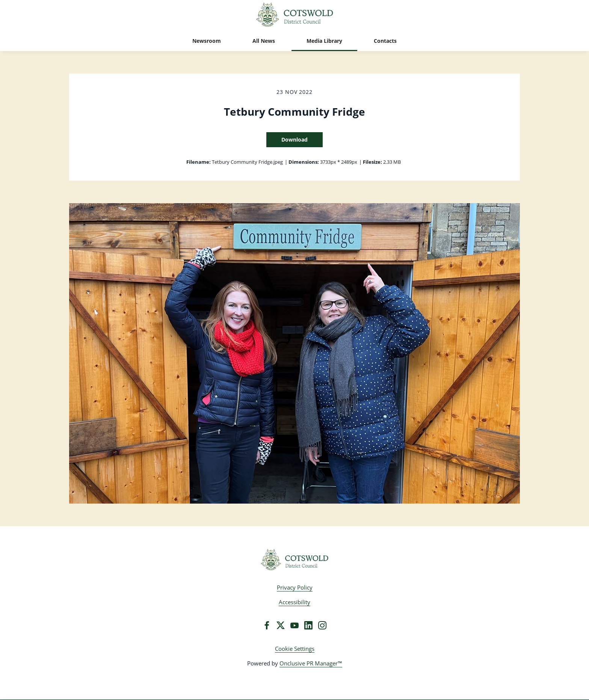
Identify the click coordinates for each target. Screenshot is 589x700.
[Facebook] (267, 625)
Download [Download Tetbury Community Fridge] (294, 140)
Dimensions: (304, 162)
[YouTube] (294, 625)
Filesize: (372, 162)
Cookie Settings (295, 649)
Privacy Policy (295, 587)
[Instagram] (322, 625)
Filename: (199, 162)
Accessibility (294, 602)
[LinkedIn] (308, 625)
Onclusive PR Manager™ (311, 663)
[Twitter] (281, 625)
